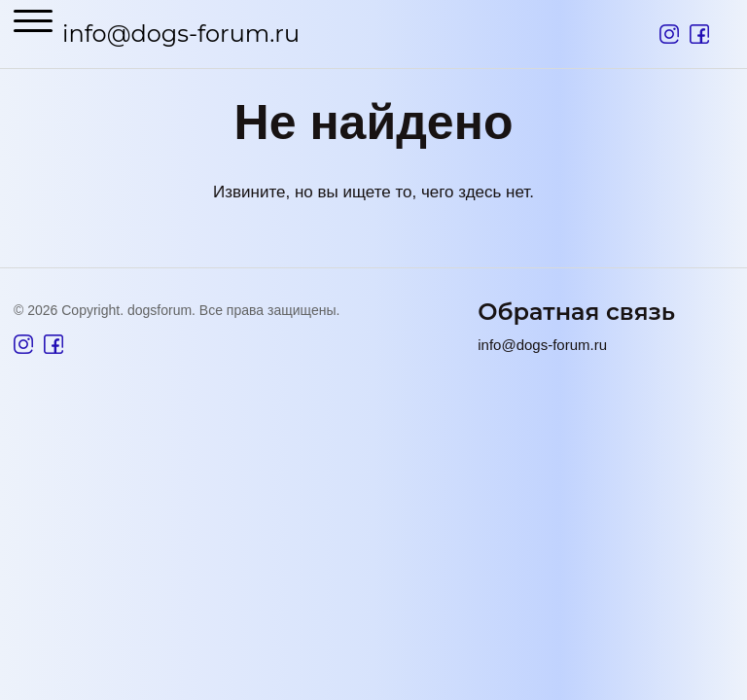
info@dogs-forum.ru (181, 34)
